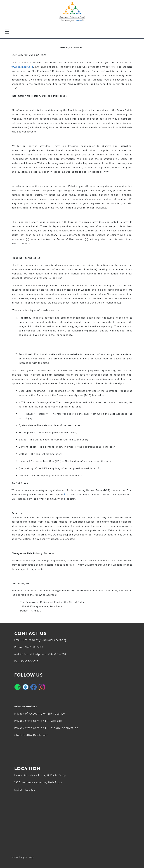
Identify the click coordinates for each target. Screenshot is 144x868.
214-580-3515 (29, 661)
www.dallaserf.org (22, 67)
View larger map (23, 857)
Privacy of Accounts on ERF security (40, 714)
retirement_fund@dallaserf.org (45, 640)
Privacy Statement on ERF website (38, 721)
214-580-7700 (34, 647)
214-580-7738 (57, 654)
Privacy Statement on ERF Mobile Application (46, 728)
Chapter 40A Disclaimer (31, 735)
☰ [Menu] (7, 32)
